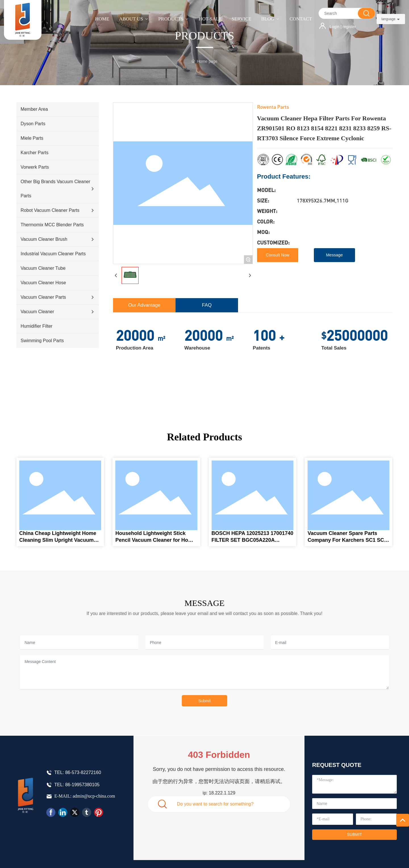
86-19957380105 (82, 785)
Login (335, 27)
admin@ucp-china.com (94, 796)
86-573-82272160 (83, 772)
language (388, 19)
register (349, 27)
